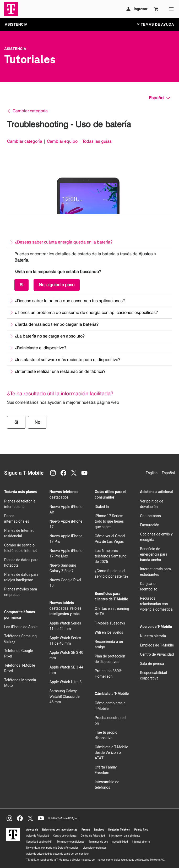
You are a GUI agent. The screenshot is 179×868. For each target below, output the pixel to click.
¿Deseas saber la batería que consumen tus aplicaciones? (70, 301)
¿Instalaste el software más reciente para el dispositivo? (68, 360)
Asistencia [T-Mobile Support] (15, 49)
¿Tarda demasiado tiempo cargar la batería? (57, 324)
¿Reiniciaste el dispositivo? (41, 348)
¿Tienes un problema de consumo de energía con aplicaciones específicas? (86, 313)
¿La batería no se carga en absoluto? (50, 336)
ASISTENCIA (16, 24)
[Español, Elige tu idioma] (160, 98)
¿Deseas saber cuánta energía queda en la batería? (64, 242)
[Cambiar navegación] (159, 24)
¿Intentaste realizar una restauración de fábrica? (60, 371)
